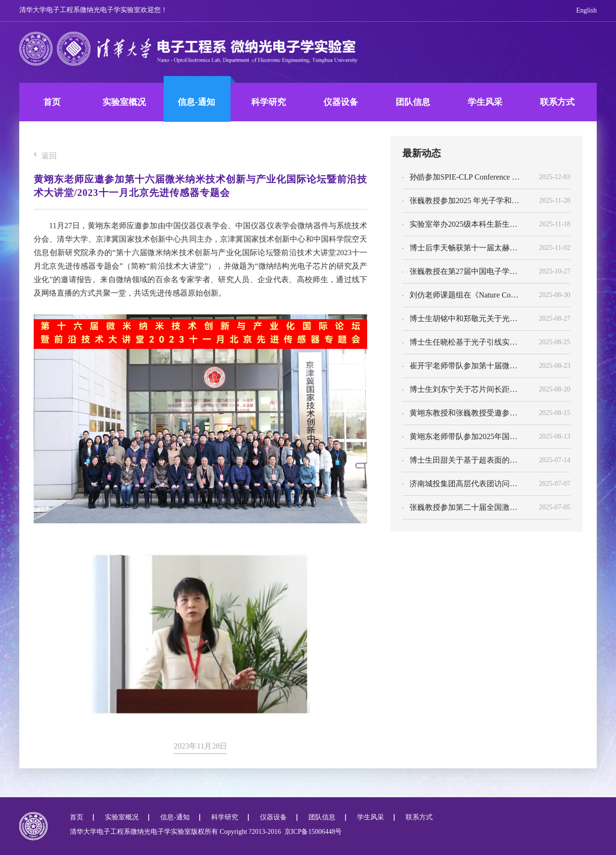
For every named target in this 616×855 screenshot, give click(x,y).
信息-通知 (196, 102)
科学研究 (269, 102)
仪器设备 (341, 102)
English (586, 10)
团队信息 (413, 102)
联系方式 (557, 102)
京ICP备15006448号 (312, 832)
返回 (45, 156)
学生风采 (485, 102)
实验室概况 (124, 102)
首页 (52, 102)
